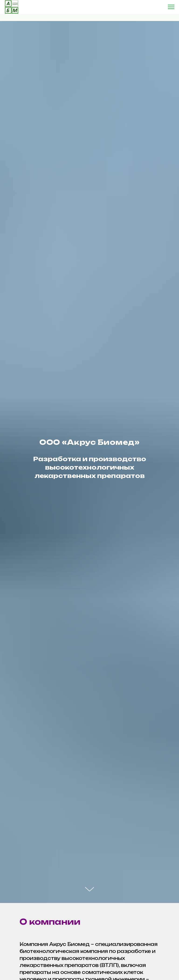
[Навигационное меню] (171, 7)
